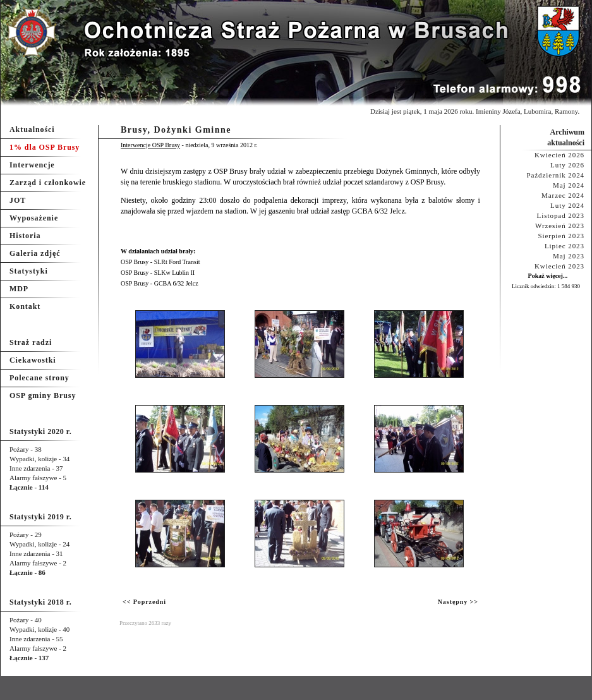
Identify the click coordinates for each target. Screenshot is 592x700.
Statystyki (29, 271)
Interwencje (32, 165)
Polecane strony (39, 378)
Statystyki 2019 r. (40, 517)
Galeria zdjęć (35, 253)
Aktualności (32, 130)
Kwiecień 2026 (559, 155)
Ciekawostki (33, 360)
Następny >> (458, 602)
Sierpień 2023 (561, 236)
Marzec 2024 (563, 195)
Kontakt (25, 306)
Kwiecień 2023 (559, 266)
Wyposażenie (34, 218)
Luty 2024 (567, 205)
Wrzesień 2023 (560, 226)
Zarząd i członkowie (48, 183)
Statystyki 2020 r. (40, 431)
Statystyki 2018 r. (40, 602)
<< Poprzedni (144, 602)
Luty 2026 (567, 165)
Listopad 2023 (561, 215)
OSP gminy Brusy (43, 395)
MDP (19, 289)
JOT (18, 200)
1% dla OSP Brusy (45, 147)
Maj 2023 (569, 256)
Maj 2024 (569, 185)
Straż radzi (31, 342)
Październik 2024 (555, 175)
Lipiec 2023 (565, 246)
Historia (25, 236)
